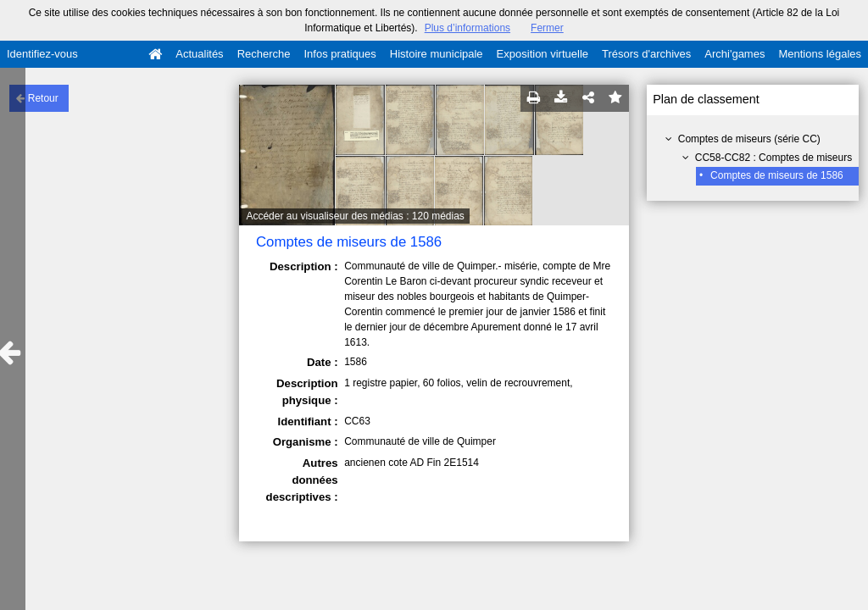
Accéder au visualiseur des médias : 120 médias (355, 216)
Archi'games (734, 54)
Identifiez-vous (42, 54)
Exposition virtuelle (542, 54)
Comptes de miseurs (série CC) (749, 139)
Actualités (199, 54)
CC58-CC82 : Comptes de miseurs (773, 158)
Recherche (264, 54)
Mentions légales (820, 54)
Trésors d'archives (646, 54)
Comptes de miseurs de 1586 (777, 175)
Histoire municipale (437, 54)
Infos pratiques (340, 54)
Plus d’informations (467, 28)
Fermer (547, 28)
